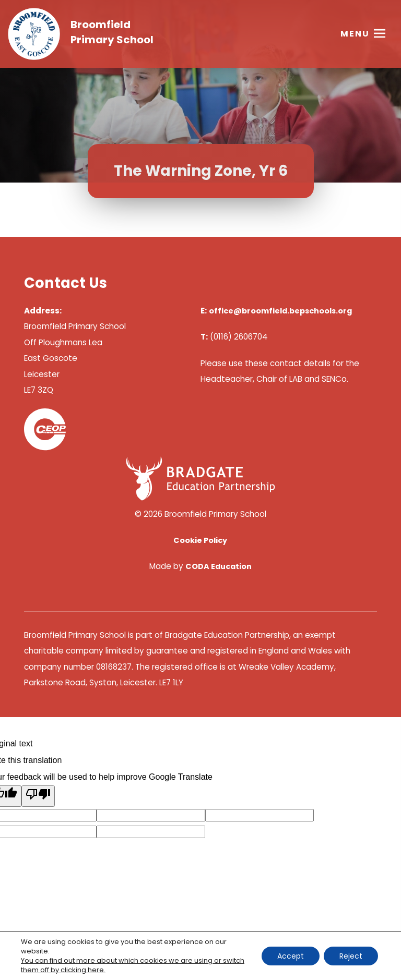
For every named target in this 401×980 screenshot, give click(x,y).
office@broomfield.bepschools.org (280, 311)
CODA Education (219, 566)
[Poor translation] (38, 796)
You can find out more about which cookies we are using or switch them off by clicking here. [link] (133, 965)
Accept (291, 956)
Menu (355, 34)
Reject (351, 956)
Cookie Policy (200, 540)
